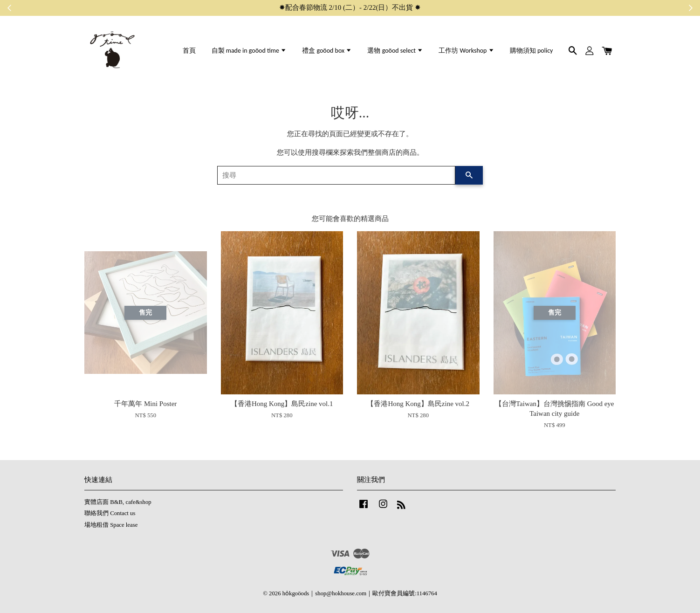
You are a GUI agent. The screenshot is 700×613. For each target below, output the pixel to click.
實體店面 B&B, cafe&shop (118, 502)
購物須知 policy (532, 51)
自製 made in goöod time (249, 51)
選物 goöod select (395, 51)
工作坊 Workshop (466, 51)
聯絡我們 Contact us (110, 513)
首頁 (189, 51)
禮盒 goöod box (327, 51)
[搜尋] (336, 175)
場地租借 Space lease (111, 525)
